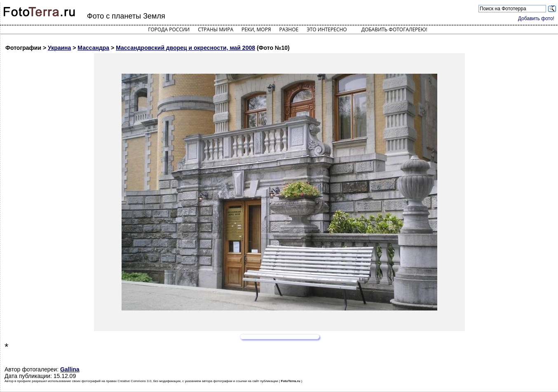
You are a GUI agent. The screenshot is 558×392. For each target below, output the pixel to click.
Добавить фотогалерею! (394, 29)
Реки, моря (256, 29)
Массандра (93, 48)
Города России (169, 29)
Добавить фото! (536, 19)
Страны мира (216, 29)
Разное (289, 29)
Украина (59, 48)
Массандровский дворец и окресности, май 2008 (185, 48)
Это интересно (327, 29)
